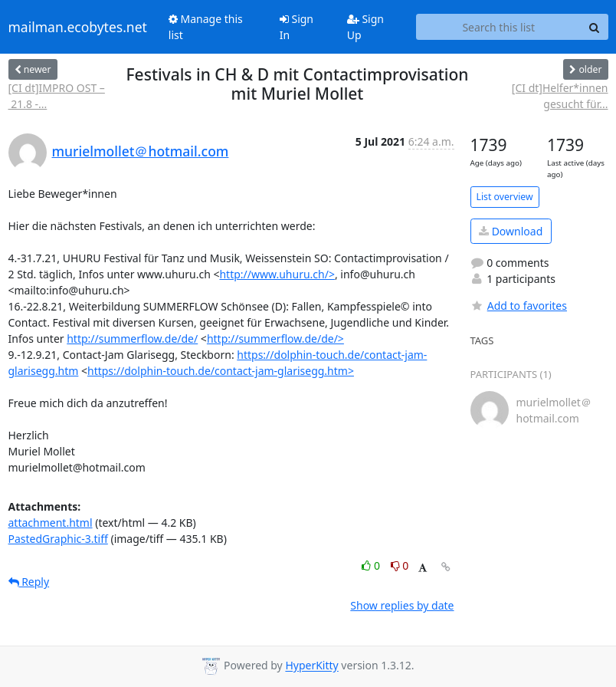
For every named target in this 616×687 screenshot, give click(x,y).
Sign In (297, 27)
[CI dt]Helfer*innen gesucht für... (560, 96)
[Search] (595, 27)
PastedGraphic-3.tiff (58, 539)
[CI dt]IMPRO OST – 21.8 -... (57, 96)
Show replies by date (402, 605)
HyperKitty (311, 666)
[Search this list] (499, 27)
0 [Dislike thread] (400, 565)
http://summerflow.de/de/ (132, 339)
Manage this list (206, 27)
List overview (505, 197)
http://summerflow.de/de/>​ (275, 339)
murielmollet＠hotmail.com (141, 151)
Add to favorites (519, 306)
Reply (29, 582)
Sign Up (365, 27)
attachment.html (51, 523)
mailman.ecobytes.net (78, 27)
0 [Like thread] (372, 565)
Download (511, 231)
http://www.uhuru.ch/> (277, 274)
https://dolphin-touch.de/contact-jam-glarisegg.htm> (221, 371)
